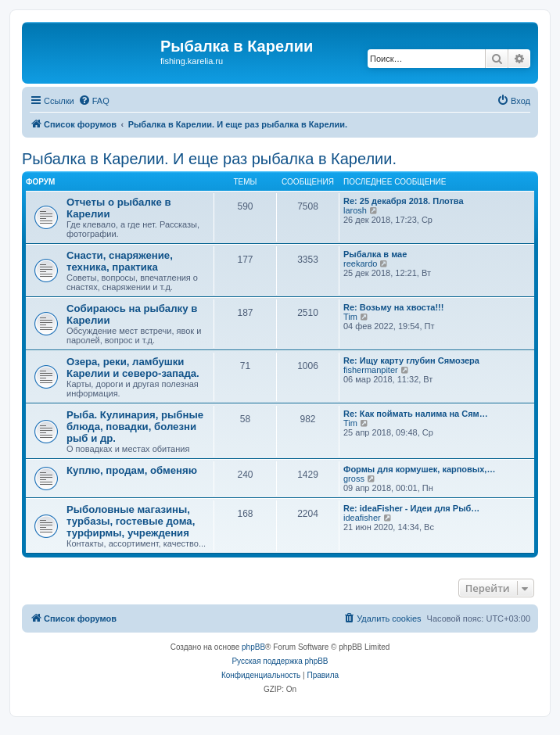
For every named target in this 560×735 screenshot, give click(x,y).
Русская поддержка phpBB (280, 661)
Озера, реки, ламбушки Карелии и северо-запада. (133, 367)
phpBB (253, 647)
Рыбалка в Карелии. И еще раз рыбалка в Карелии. (209, 159)
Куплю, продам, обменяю (132, 470)
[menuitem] (94, 101)
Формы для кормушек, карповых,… (419, 469)
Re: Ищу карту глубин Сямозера (411, 360)
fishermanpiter (371, 370)
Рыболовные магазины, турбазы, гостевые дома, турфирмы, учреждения (131, 521)
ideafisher (362, 518)
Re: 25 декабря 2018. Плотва (404, 201)
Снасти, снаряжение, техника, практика (120, 261)
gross (354, 479)
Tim (350, 317)
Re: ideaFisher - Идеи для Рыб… (411, 508)
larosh (355, 210)
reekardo (360, 264)
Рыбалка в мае (375, 254)
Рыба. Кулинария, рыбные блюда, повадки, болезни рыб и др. (135, 427)
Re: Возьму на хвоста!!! (393, 307)
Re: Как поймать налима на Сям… (416, 414)
